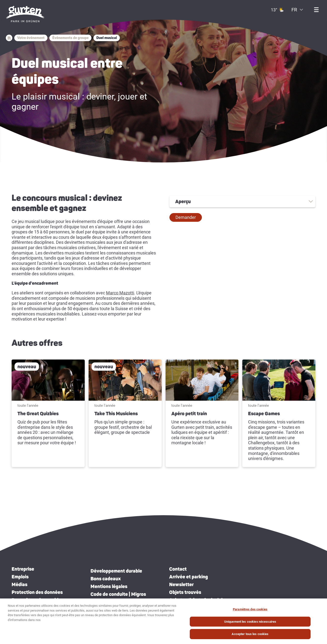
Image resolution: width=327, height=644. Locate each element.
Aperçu (183, 201)
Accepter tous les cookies (250, 634)
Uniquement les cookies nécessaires (250, 622)
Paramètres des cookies (250, 609)
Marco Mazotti (120, 293)
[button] (186, 217)
